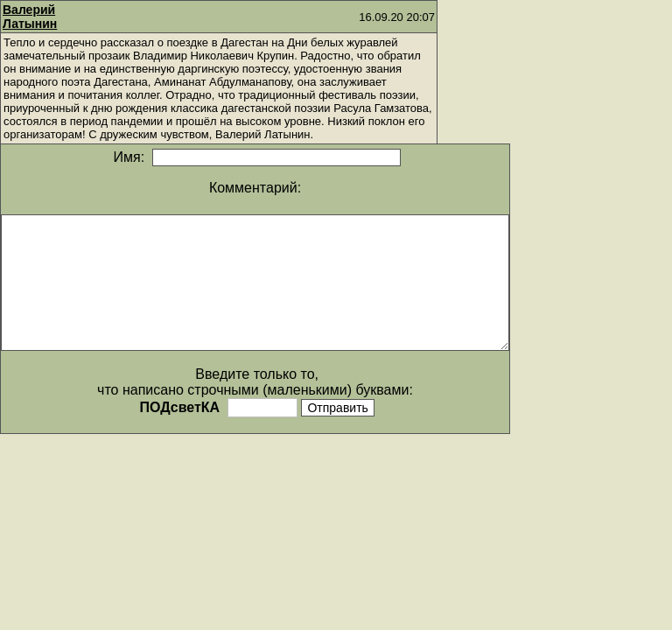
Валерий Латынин (30, 17)
